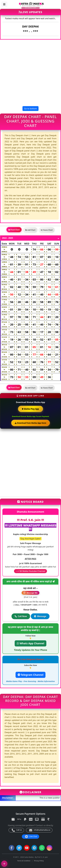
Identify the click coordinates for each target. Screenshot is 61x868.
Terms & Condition (24, 861)
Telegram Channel (31, 675)
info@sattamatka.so (40, 830)
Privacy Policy (39, 861)
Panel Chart (14, 230)
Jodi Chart (30, 230)
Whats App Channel (30, 643)
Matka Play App (30, 409)
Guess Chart (47, 230)
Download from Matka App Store (30, 423)
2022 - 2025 (8, 238)
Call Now (21, 616)
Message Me (30, 593)
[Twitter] (19, 848)
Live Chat (31, 837)
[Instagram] (49, 848)
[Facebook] (12, 848)
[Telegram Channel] (34, 848)
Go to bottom (30, 109)
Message (40, 616)
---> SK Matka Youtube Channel (30, 571)
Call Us (17, 830)
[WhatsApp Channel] (42, 848)
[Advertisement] (30, 73)
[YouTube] (27, 848)
